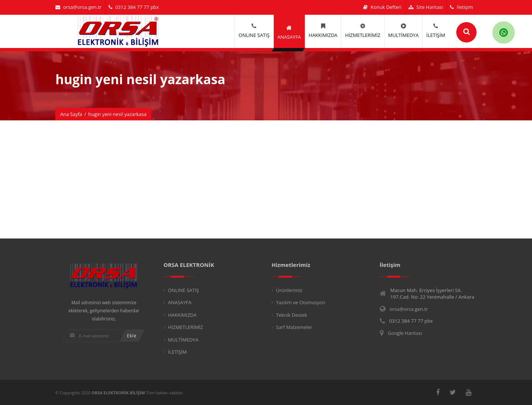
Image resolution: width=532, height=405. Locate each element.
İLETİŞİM (178, 352)
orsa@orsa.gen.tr (79, 7)
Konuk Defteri (382, 7)
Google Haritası (405, 333)
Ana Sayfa (71, 114)
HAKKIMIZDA (183, 315)
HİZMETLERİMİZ (186, 327)
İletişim (461, 7)
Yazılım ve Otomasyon (301, 302)
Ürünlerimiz (289, 290)
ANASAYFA (180, 302)
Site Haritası (426, 7)
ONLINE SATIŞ (184, 290)
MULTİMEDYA (183, 340)
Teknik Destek (291, 315)
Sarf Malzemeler (294, 327)
